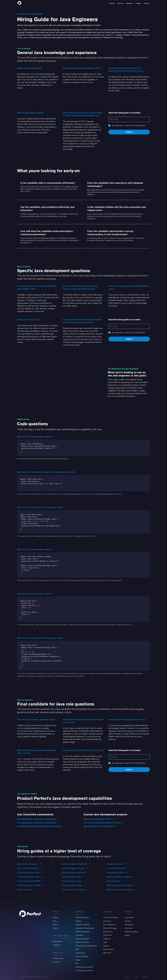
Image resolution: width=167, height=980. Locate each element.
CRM (77, 949)
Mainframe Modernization (84, 967)
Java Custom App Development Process (104, 823)
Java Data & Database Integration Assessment (41, 826)
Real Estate (107, 953)
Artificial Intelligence (82, 917)
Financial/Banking (109, 925)
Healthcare (107, 939)
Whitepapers (129, 925)
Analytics (79, 921)
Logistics (106, 946)
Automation (79, 935)
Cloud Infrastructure (82, 942)
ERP (77, 963)
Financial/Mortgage (110, 928)
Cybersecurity (80, 953)
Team (55, 921)
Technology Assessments (84, 970)
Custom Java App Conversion (99, 819)
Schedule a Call (58, 958)
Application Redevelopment (85, 928)
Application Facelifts (82, 925)
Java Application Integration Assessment (38, 823)
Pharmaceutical (108, 949)
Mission (55, 925)
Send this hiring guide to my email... (125, 113)
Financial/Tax (108, 932)
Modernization (58, 941)
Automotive (107, 921)
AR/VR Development (83, 932)
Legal (105, 942)
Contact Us (57, 962)
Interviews (128, 921)
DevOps (78, 960)
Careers (55, 928)
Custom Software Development (86, 946)
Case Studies (129, 917)
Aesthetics (56, 945)
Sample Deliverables (131, 932)
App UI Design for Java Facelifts (101, 826)
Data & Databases (82, 956)
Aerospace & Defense (111, 917)
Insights (127, 935)
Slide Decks (129, 928)
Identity (55, 917)
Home (127, 977)
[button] (112, 3)
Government (107, 935)
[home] (19, 3)
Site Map (145, 977)
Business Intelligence (83, 939)
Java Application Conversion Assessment (38, 819)
